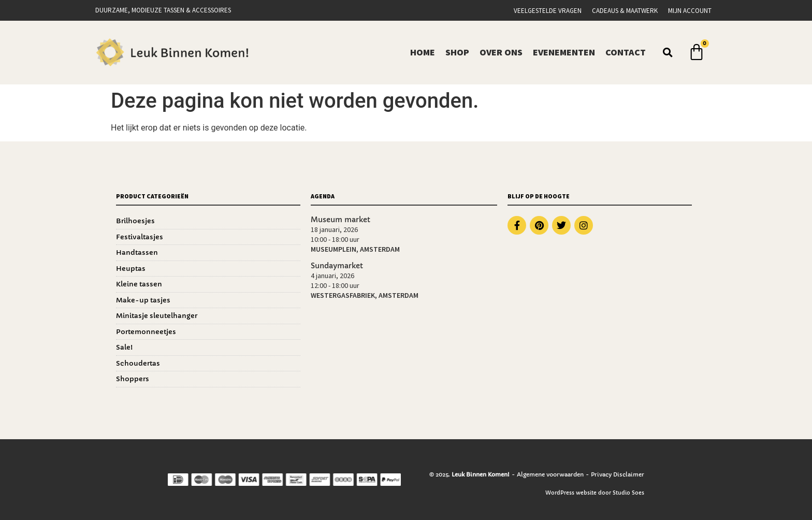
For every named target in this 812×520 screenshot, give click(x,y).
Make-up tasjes (143, 300)
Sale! (124, 347)
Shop (457, 52)
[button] (668, 52)
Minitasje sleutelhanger (157, 316)
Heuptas (131, 269)
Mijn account (690, 11)
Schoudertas (138, 363)
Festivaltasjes (140, 237)
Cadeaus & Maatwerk (625, 11)
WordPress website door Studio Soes (595, 493)
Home (423, 52)
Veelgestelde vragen (548, 11)
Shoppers (133, 379)
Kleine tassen (139, 284)
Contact (626, 52)
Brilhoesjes (135, 221)
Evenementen (564, 52)
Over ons (501, 52)
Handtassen (137, 252)
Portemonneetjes (146, 332)
